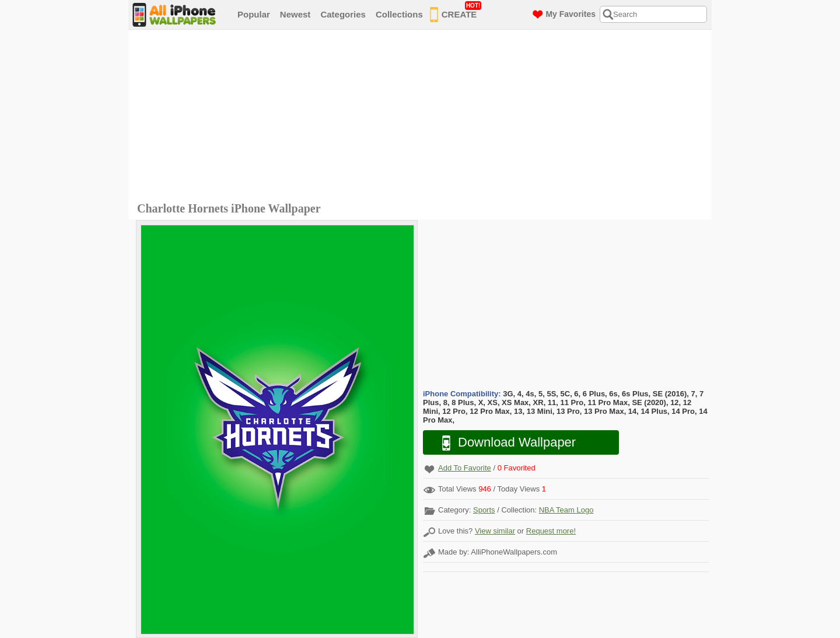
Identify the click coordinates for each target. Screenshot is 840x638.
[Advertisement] (423, 117)
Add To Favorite (465, 468)
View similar (495, 531)
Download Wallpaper (503, 443)
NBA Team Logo (566, 510)
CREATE (456, 12)
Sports (484, 510)
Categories (343, 14)
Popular (254, 14)
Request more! (551, 531)
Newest (295, 14)
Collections (399, 14)
